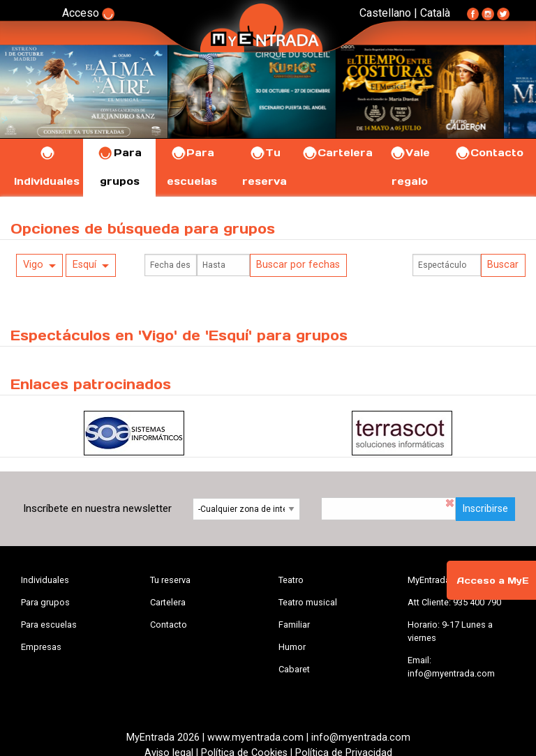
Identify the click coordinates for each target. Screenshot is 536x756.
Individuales (45, 580)
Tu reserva (170, 580)
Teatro (291, 580)
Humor (292, 647)
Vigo (33, 265)
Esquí (84, 265)
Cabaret (294, 669)
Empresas (41, 647)
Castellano (385, 13)
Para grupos (45, 602)
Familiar (294, 625)
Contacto (489, 153)
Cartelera (337, 153)
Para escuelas (49, 625)
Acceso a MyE (493, 581)
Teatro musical (308, 602)
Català (435, 13)
